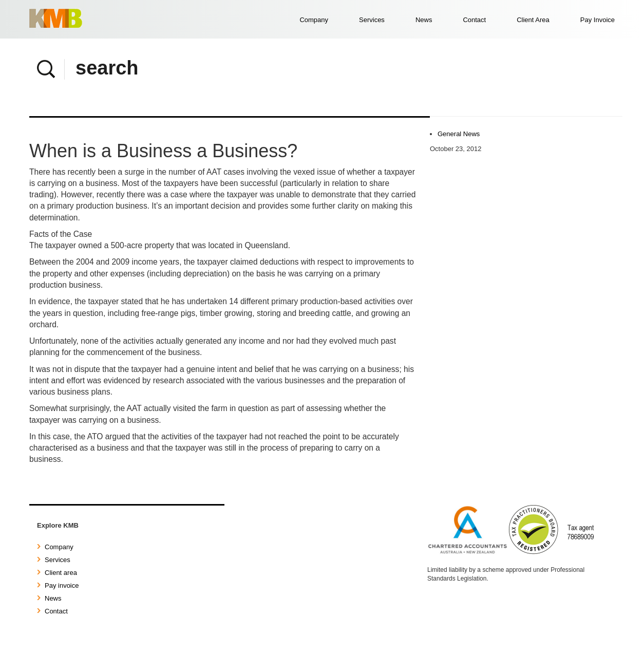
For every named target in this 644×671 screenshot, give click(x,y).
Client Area (533, 20)
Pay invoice (58, 585)
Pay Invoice (598, 20)
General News (459, 134)
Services (372, 20)
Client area (57, 573)
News (424, 20)
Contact (474, 20)
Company (314, 20)
